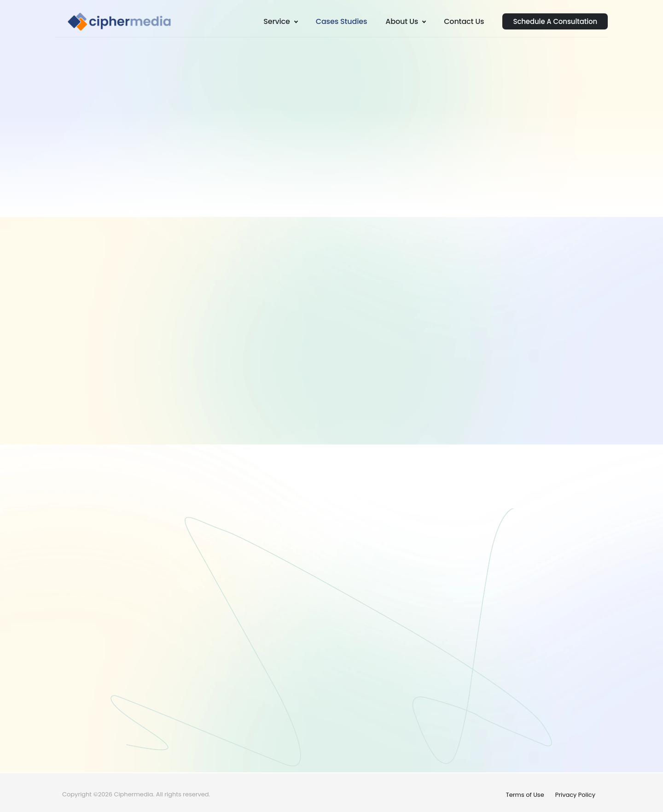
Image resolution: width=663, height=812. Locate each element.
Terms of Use (525, 795)
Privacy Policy (575, 795)
